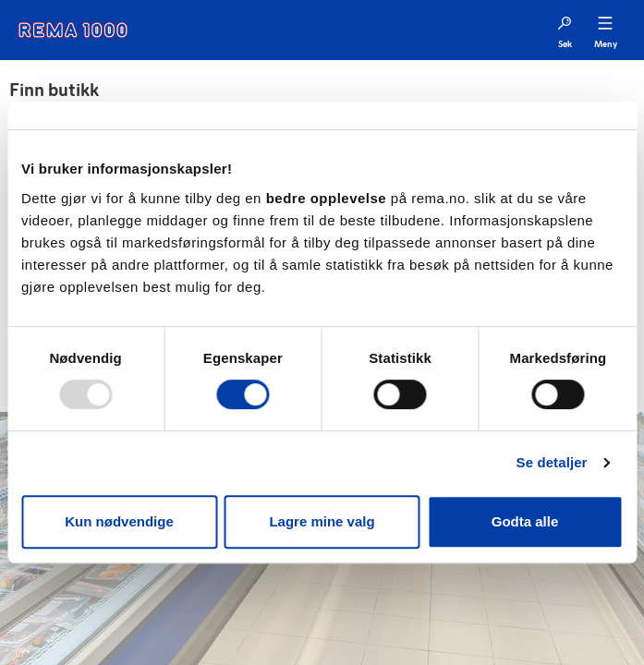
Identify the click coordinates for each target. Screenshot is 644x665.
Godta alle (525, 521)
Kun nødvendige (119, 521)
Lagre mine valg (322, 521)
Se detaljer (552, 462)
